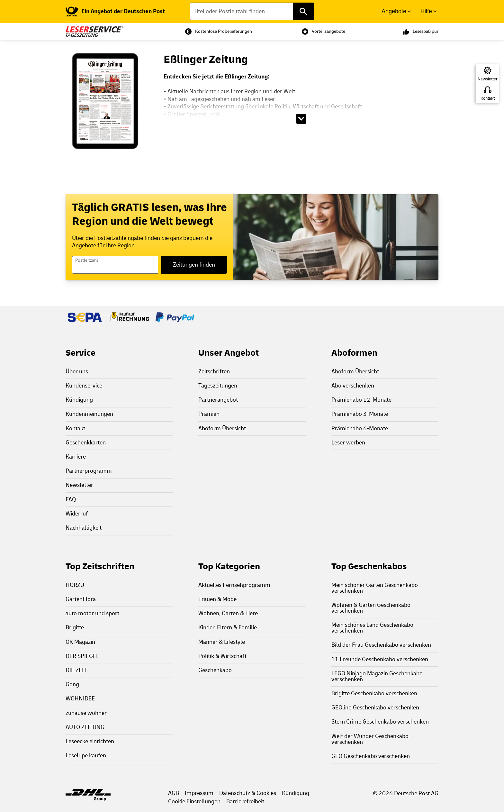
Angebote (394, 11)
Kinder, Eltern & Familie (228, 628)
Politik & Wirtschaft (222, 656)
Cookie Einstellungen (194, 802)
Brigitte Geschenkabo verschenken (374, 693)
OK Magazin (80, 642)
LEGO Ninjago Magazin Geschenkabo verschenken (377, 676)
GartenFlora (81, 599)
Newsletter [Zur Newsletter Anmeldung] (488, 79)
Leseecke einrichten (90, 741)
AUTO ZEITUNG (85, 727)
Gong (72, 684)
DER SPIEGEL (82, 656)
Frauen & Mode (217, 599)
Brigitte (75, 628)
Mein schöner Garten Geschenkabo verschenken (375, 588)
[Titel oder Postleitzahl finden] (252, 11)
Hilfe (426, 11)
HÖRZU (75, 585)
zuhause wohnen (87, 713)
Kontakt (488, 98)
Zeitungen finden (194, 265)
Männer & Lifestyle (222, 642)
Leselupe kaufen (86, 756)
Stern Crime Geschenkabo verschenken (380, 722)
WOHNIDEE (80, 699)
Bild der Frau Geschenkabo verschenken (381, 645)
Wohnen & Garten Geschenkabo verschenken (371, 608)
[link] (115, 12)
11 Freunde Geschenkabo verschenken (380, 659)
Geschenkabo (215, 670)
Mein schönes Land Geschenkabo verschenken (372, 628)
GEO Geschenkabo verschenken (371, 756)
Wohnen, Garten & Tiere (228, 613)
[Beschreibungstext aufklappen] (301, 119)
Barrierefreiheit (245, 802)
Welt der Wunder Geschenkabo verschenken (370, 739)
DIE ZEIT (76, 670)
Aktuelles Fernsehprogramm (234, 585)
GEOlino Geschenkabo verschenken (375, 708)
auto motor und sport (92, 613)
